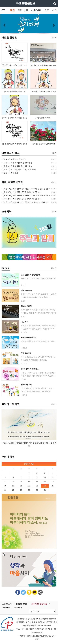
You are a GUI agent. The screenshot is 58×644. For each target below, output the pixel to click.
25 (53, 486)
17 (45, 482)
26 (5, 490)
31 (45, 490)
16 (37, 482)
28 (21, 490)
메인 (12, 10)
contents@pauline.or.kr (37, 636)
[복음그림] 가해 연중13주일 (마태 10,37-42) (21, 192)
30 (37, 490)
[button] (4, 23)
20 (13, 486)
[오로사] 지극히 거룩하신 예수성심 (17, 166)
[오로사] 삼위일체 (10, 173)
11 (53, 477)
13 (13, 482)
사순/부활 (36, 10)
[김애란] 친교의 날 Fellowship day (43, 65)
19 (5, 486)
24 (45, 486)
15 (29, 482)
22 (29, 486)
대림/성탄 (23, 10)
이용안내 (18, 607)
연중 (47, 10)
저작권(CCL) (22, 604)
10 (45, 477)
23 (37, 486)
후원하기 (6, 607)
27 (13, 490)
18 (53, 482)
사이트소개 (7, 604)
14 (21, 482)
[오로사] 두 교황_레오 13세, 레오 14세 (19, 169)
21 (21, 486)
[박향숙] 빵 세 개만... (43, 118)
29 (29, 490)
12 (5, 482)
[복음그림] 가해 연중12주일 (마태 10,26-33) (21, 199)
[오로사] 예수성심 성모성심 (15, 91)
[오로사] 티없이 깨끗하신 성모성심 (17, 163)
